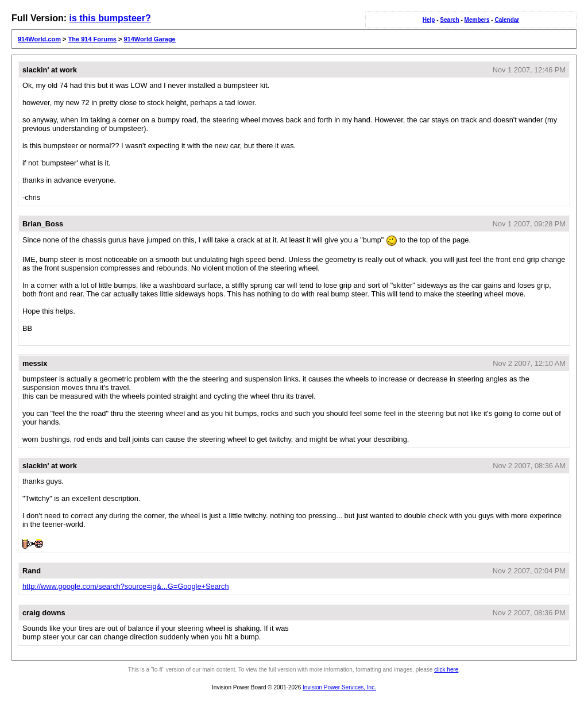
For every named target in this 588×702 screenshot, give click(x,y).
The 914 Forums (92, 39)
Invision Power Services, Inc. (339, 687)
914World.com (39, 39)
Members (477, 20)
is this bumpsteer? (110, 18)
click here (446, 670)
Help (429, 20)
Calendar (507, 20)
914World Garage (149, 39)
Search (449, 20)
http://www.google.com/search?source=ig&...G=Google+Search (126, 586)
